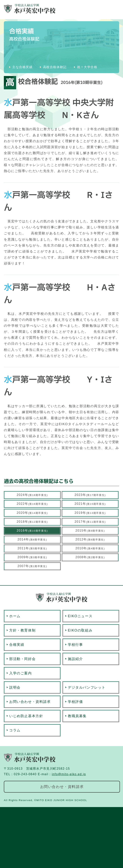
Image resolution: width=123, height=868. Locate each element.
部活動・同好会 (22, 659)
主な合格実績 (22, 67)
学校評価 (75, 702)
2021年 (90, 504)
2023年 (90, 495)
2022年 (32, 504)
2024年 (32, 495)
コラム (15, 730)
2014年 (32, 539)
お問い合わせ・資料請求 (30, 702)
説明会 (15, 687)
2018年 (32, 522)
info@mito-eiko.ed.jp (69, 774)
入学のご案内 (21, 673)
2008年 (90, 557)
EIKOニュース (80, 616)
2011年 (32, 548)
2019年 (90, 513)
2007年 (32, 566)
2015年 (90, 531)
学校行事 (75, 645)
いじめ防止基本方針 (26, 716)
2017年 (90, 522)
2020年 (32, 513)
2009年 (32, 557)
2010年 (90, 548)
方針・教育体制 (22, 630)
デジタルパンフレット (87, 687)
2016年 (32, 531)
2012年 (90, 539)
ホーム (15, 616)
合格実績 (17, 645)
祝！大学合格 (87, 67)
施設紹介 (75, 659)
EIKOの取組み (80, 630)
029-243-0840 (25, 774)
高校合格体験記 (55, 67)
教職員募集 (77, 716)
